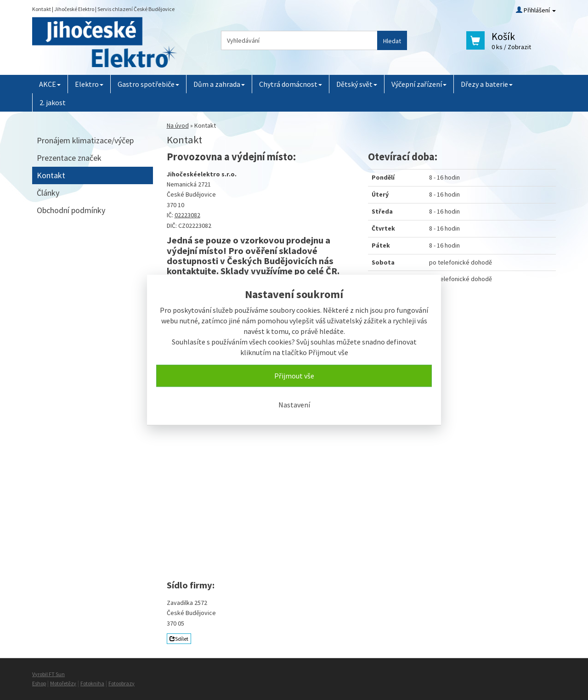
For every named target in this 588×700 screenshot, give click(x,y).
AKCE (50, 84)
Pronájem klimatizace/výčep (85, 140)
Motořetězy (63, 683)
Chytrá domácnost (291, 84)
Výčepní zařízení (419, 84)
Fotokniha (92, 683)
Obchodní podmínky (71, 210)
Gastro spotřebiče (148, 84)
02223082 (187, 215)
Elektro (89, 84)
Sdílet (179, 639)
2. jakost (53, 102)
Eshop (39, 683)
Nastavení (294, 405)
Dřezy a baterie (487, 84)
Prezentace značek (69, 158)
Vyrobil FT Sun (48, 674)
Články (48, 193)
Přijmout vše (294, 376)
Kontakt (51, 175)
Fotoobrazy (122, 683)
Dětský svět (357, 84)
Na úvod (178, 125)
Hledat (392, 41)
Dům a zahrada (219, 84)
